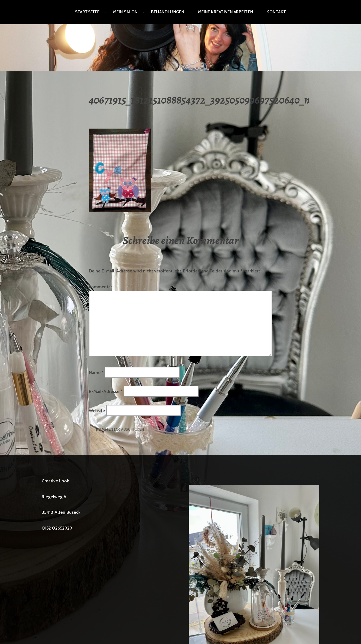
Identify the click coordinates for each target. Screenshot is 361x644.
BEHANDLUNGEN (168, 12)
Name (96, 372)
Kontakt (276, 12)
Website (97, 410)
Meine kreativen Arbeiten (226, 12)
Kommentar (100, 287)
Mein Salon (125, 12)
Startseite (87, 12)
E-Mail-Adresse (106, 391)
